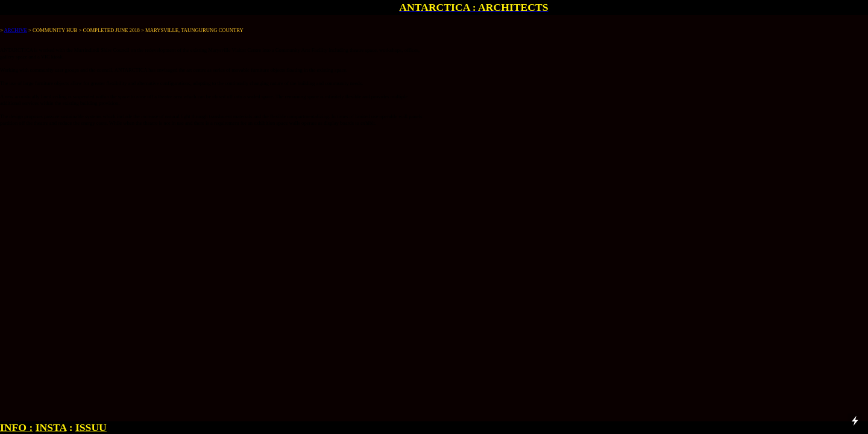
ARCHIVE (16, 30)
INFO (13, 427)
